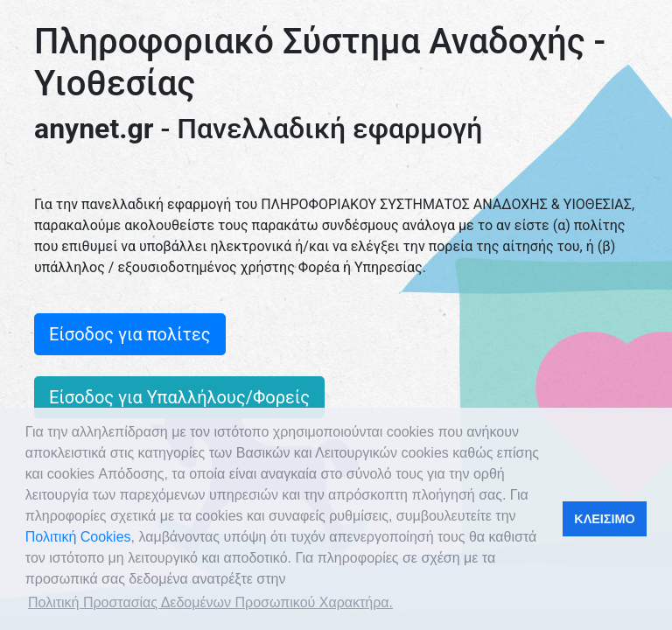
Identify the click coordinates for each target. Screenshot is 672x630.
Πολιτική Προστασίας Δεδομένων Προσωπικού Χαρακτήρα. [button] (210, 602)
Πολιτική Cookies (78, 537)
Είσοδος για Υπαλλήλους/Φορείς (179, 397)
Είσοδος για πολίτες (130, 334)
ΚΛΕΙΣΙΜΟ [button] (604, 519)
